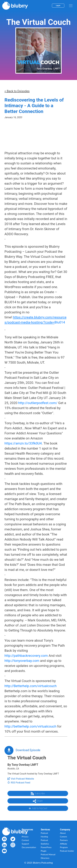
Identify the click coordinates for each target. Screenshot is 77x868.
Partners (64, 840)
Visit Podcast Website (21, 779)
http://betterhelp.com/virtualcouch (30, 726)
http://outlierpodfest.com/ (38, 403)
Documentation (29, 847)
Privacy (25, 837)
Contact (25, 840)
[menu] (71, 6)
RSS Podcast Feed (19, 783)
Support (25, 844)
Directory (45, 858)
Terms (25, 833)
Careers (63, 837)
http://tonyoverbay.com (22, 661)
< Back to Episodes (17, 91)
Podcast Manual (48, 854)
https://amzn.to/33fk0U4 (23, 443)
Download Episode (28, 750)
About (63, 833)
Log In (58, 6)
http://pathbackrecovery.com (26, 656)
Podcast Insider (67, 851)
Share (38, 801)
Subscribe (38, 794)
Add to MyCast (38, 808)
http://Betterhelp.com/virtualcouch (31, 686)
